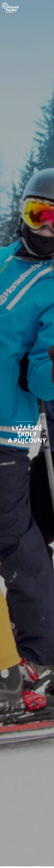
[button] (51, 7)
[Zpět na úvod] (10, 7)
